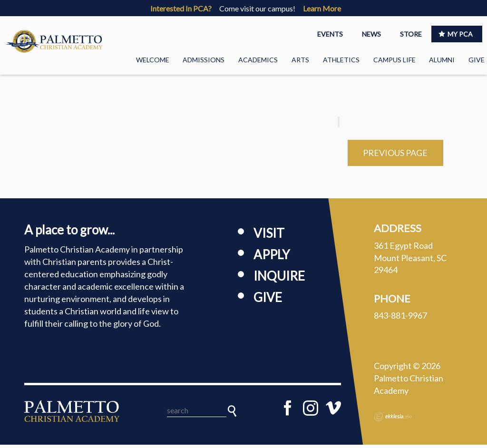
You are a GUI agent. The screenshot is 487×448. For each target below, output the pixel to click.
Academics (258, 60)
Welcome (153, 60)
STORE (411, 34)
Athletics (341, 60)
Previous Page (395, 156)
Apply (272, 258)
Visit (269, 236)
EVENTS (330, 34)
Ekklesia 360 (393, 420)
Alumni (442, 60)
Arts (300, 60)
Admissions (204, 60)
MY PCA (456, 34)
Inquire (279, 279)
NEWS (371, 34)
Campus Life (394, 60)
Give (477, 60)
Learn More (322, 8)
